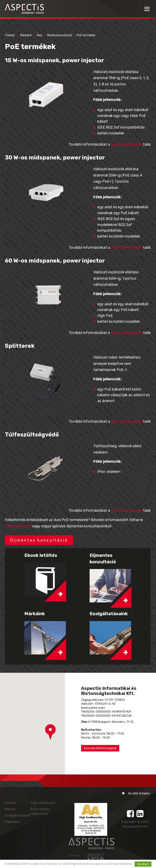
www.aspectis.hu (135, 826)
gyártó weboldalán (126, 144)
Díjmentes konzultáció (39, 540)
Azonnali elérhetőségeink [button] (100, 748)
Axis (40, 35)
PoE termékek (86, 35)
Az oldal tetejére (136, 793)
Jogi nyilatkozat (43, 803)
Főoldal (10, 35)
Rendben (143, 864)
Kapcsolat (12, 822)
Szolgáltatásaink (18, 815)
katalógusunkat (18, 526)
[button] (50, 732)
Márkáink (26, 35)
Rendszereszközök (60, 35)
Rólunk (10, 809)
